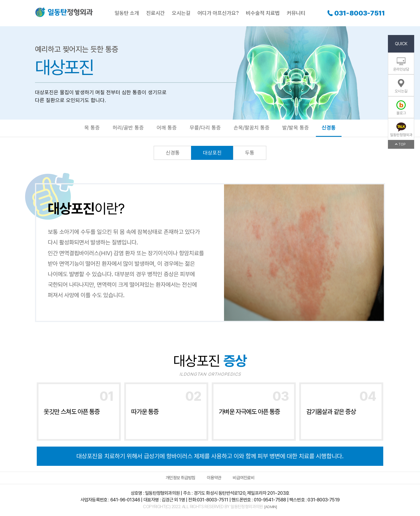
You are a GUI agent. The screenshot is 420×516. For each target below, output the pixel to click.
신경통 (329, 128)
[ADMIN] (270, 507)
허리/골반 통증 (128, 128)
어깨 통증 (167, 128)
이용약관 (214, 478)
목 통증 (92, 128)
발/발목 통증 (296, 128)
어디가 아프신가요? (218, 13)
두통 (250, 153)
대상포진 (212, 153)
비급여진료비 (244, 478)
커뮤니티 (296, 13)
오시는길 (181, 13)
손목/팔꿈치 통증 (252, 128)
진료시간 (155, 13)
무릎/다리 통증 (205, 128)
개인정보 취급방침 (180, 478)
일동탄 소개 (127, 13)
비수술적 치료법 (263, 13)
